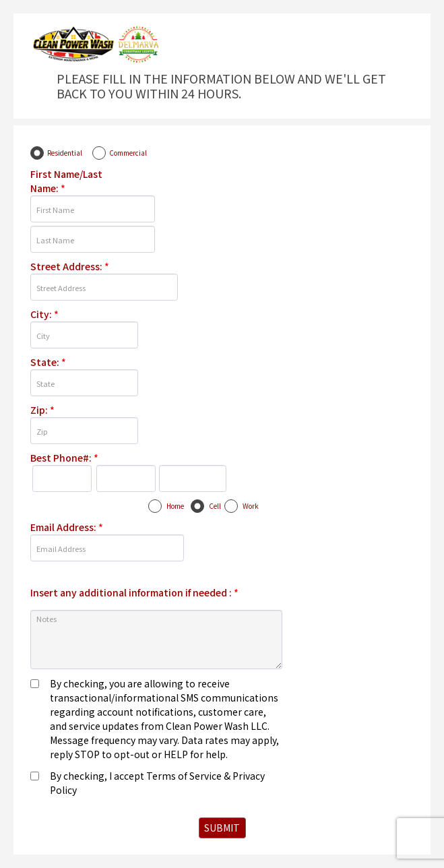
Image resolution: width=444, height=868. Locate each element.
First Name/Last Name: (66, 181)
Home (175, 506)
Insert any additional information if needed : (134, 592)
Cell (215, 506)
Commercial (128, 153)
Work (251, 506)
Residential (65, 153)
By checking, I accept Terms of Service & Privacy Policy (157, 783)
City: (44, 314)
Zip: (42, 410)
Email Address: (67, 527)
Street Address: (70, 266)
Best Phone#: (64, 458)
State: (48, 362)
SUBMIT (222, 828)
